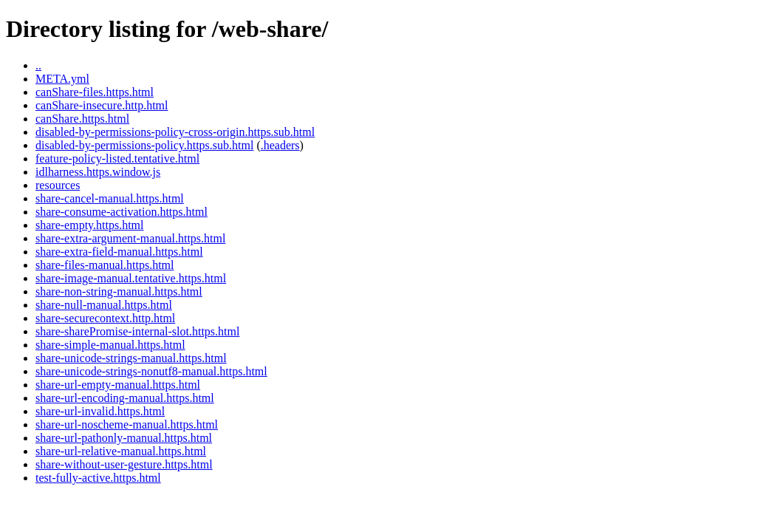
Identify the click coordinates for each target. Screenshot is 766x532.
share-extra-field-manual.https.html (119, 252)
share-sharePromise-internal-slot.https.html (137, 331)
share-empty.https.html (90, 225)
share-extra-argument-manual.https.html (130, 238)
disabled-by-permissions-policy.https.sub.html (144, 145)
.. (38, 65)
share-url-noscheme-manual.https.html (127, 424)
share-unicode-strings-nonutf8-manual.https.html (151, 371)
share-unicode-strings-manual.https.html (131, 358)
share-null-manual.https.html (104, 305)
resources (58, 185)
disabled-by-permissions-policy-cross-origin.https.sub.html (175, 132)
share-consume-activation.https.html (122, 212)
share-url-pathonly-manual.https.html (124, 438)
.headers (280, 145)
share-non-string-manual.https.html (119, 291)
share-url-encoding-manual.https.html (125, 398)
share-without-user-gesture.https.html (124, 464)
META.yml (62, 79)
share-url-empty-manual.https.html (118, 385)
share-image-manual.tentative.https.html (131, 278)
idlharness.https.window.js (98, 172)
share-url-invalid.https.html (100, 411)
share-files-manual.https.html (105, 265)
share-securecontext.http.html (105, 318)
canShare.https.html (82, 119)
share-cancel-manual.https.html (110, 198)
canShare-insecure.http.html (102, 105)
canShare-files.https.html (95, 92)
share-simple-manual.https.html (110, 345)
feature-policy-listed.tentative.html (117, 158)
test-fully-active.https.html (98, 478)
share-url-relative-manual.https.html (121, 451)
